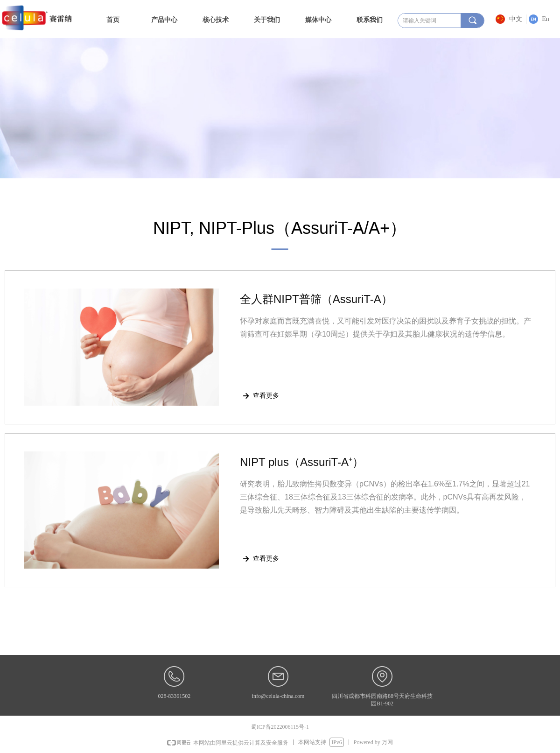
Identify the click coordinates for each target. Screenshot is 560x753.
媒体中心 (318, 20)
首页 (113, 20)
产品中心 (164, 20)
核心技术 (216, 20)
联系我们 (370, 20)
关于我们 (267, 20)
